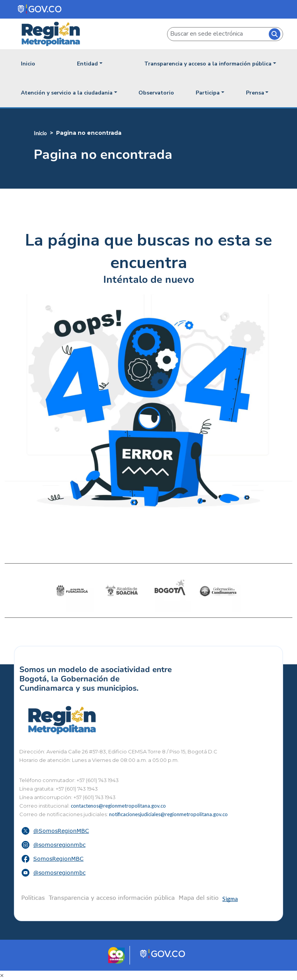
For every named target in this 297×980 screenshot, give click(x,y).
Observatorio (156, 93)
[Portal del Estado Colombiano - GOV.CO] (40, 9)
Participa (208, 93)
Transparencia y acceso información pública (112, 897)
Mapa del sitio (199, 897)
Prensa (255, 93)
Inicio (28, 64)
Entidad (87, 64)
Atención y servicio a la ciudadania (67, 93)
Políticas (33, 897)
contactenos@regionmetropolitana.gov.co (118, 806)
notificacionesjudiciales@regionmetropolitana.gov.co (168, 814)
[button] (148, 831)
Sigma (230, 899)
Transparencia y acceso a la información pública (208, 64)
